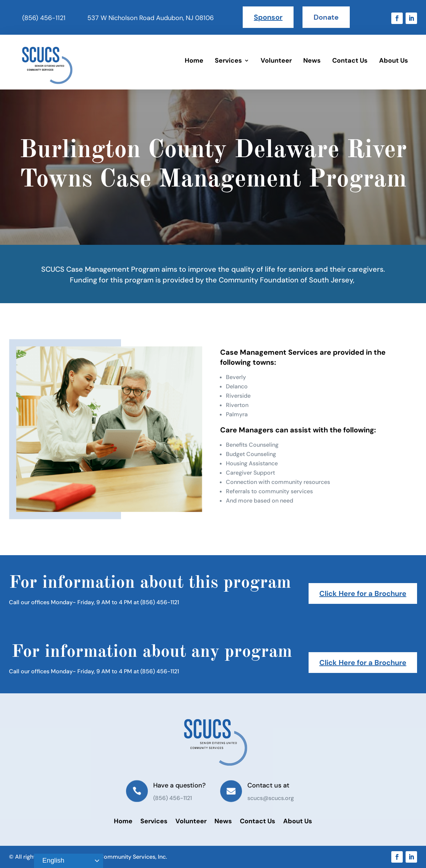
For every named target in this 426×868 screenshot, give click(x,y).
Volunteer (276, 60)
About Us (394, 60)
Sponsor (268, 17)
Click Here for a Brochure (363, 593)
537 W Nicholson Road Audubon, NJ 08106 (151, 18)
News (312, 60)
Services (228, 60)
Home (194, 60)
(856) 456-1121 (44, 18)
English (50, 861)
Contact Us (350, 60)
